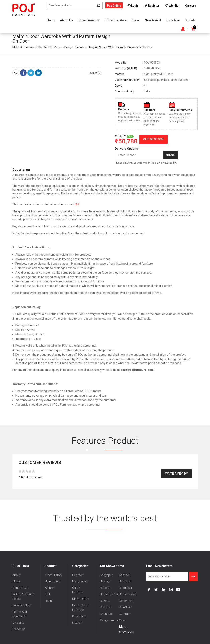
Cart (47, 594)
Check (170, 155)
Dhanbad (106, 614)
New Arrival (153, 20)
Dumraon (125, 614)
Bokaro (105, 601)
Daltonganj (126, 601)
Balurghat (125, 581)
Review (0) (94, 73)
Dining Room (81, 599)
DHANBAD (126, 607)
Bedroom (78, 575)
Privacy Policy (22, 605)
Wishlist (50, 588)
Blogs (16, 581)
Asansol (124, 575)
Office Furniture (116, 20)
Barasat (105, 588)
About (16, 575)
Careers (191, 6)
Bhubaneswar (109, 594)
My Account (52, 581)
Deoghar (106, 607)
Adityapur (106, 575)
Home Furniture (89, 20)
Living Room (80, 581)
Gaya (122, 620)
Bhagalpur (126, 588)
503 (77, 204)
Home (51, 20)
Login (48, 601)
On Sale (190, 20)
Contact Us (20, 588)
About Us (66, 20)
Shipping (18, 623)
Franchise (173, 20)
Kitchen (77, 623)
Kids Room (79, 616)
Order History (53, 575)
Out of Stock (153, 139)
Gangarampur (109, 620)
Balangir (105, 581)
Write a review (176, 474)
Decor (136, 20)
